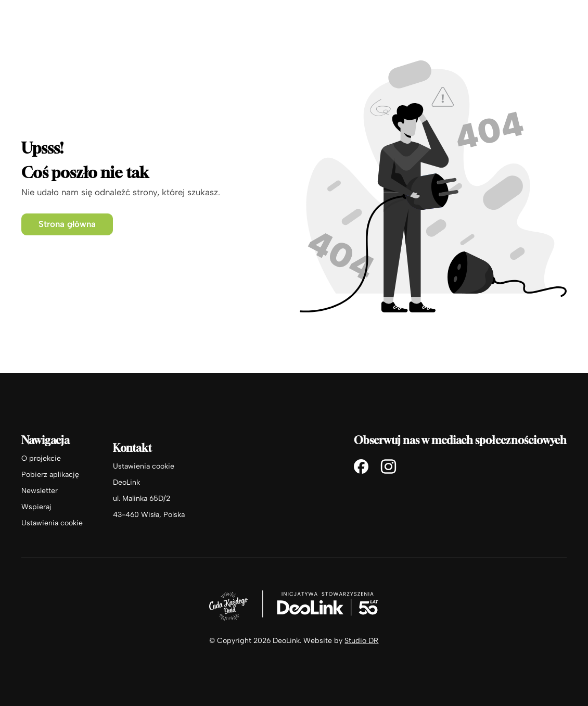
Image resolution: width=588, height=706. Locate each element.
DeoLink (126, 482)
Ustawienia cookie (52, 523)
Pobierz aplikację (50, 475)
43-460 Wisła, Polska (149, 515)
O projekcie (41, 458)
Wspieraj (36, 507)
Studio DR (361, 641)
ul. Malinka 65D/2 (142, 499)
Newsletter (40, 491)
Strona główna (67, 224)
